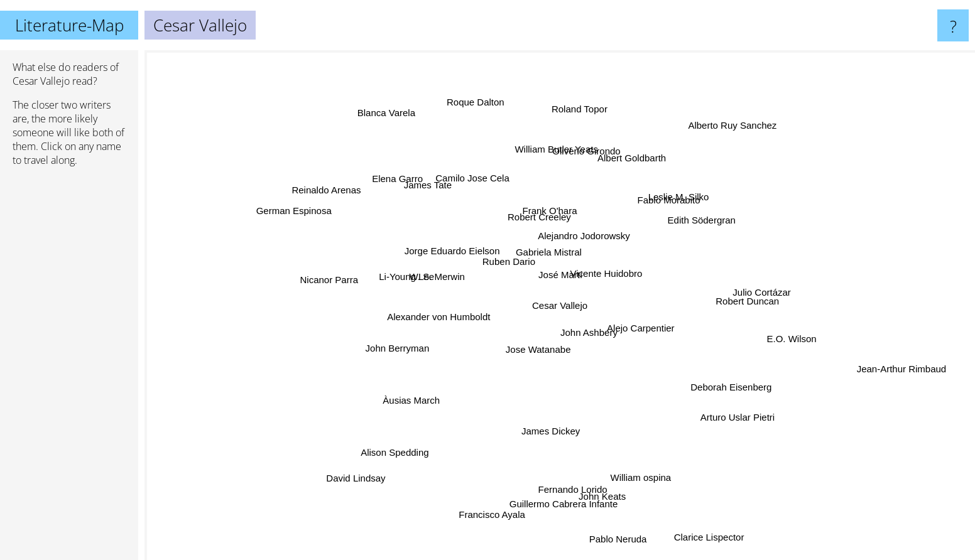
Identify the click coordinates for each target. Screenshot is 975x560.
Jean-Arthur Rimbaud (917, 367)
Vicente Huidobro (627, 272)
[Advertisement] (69, 369)
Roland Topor (578, 119)
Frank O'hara (554, 209)
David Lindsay (346, 471)
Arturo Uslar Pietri (733, 413)
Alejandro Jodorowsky (578, 235)
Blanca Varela (391, 116)
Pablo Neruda (617, 547)
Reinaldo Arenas (339, 197)
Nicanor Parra (354, 282)
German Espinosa (312, 218)
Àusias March (424, 391)
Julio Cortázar (769, 282)
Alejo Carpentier (667, 331)
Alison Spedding (400, 440)
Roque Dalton (482, 115)
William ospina (643, 463)
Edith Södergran (685, 228)
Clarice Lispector (708, 541)
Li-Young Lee (408, 282)
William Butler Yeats (556, 160)
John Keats (591, 482)
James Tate (431, 187)
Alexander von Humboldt (428, 315)
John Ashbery (593, 339)
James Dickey (547, 417)
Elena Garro (394, 184)
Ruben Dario (488, 261)
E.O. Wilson (778, 342)
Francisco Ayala (496, 503)
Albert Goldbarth (626, 167)
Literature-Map (69, 25)
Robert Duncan (750, 302)
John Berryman (382, 373)
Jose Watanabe (550, 358)
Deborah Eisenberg (718, 378)
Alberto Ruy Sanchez (716, 147)
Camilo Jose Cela (464, 182)
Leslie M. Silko (688, 199)
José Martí (552, 270)
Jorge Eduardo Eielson (452, 245)
